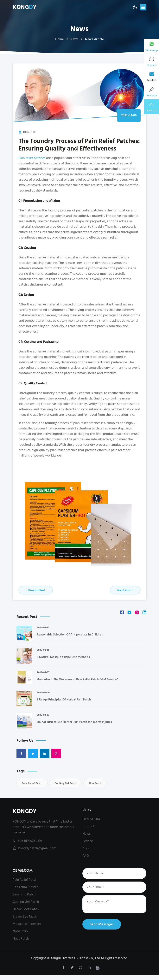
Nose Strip (20, 931)
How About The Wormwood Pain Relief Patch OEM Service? (77, 679)
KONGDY (25, 811)
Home (59, 39)
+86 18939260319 (27, 841)
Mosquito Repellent (27, 924)
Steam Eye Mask (25, 916)
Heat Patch (21, 939)
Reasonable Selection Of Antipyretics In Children (70, 635)
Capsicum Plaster (25, 887)
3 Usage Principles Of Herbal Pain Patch (64, 700)
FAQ (86, 856)
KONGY (25, 7)
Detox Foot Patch (26, 909)
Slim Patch (95, 783)
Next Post (125, 590)
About (87, 848)
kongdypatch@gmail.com (34, 848)
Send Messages (102, 924)
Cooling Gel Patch (65, 783)
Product (88, 826)
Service (88, 841)
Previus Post (36, 590)
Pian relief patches (32, 158)
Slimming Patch (24, 894)
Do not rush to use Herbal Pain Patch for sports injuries (74, 722)
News (74, 39)
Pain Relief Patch (32, 783)
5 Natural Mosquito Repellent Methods (63, 657)
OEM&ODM (91, 819)
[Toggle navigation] (143, 7)
